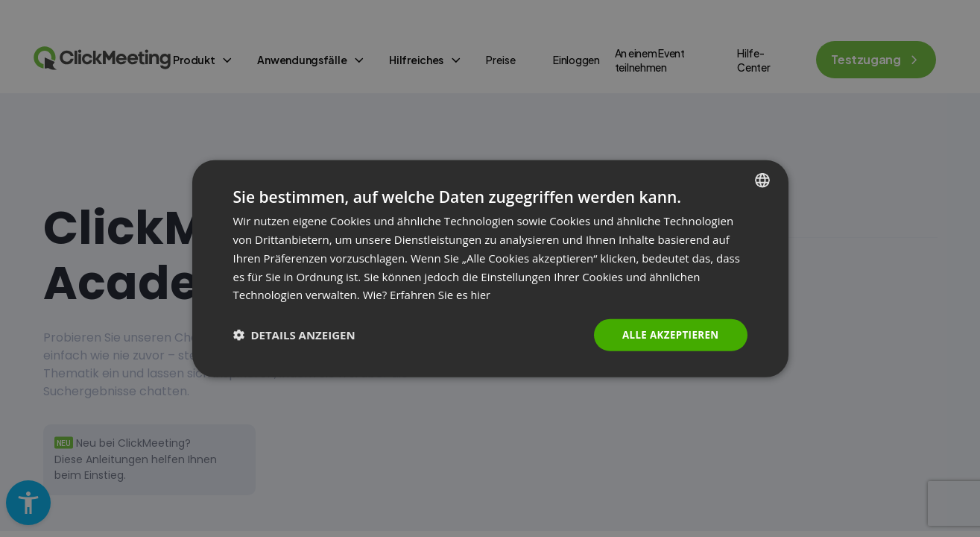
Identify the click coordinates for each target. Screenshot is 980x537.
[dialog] (490, 269)
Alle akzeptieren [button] (668, 335)
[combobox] (762, 180)
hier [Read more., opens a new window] (481, 294)
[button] (294, 335)
